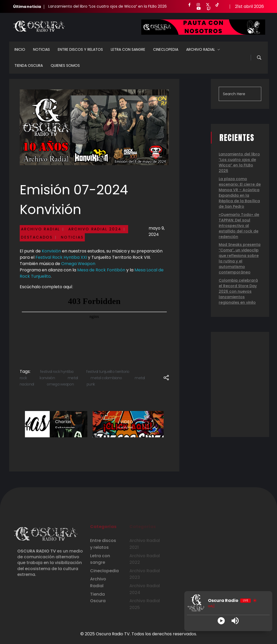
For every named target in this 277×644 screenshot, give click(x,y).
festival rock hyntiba (57, 372)
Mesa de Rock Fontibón (101, 270)
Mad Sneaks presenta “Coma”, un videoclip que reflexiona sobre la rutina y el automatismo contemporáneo (240, 258)
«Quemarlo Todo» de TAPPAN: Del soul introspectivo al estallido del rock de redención (239, 226)
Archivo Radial (41, 229)
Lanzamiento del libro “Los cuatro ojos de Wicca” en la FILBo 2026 (108, 6)
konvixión (47, 378)
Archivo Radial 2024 (95, 229)
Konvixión (51, 251)
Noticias (72, 237)
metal (73, 378)
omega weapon (60, 384)
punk (91, 384)
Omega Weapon (78, 264)
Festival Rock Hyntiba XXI (61, 257)
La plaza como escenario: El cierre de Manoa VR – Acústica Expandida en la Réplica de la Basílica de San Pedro (240, 193)
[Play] (221, 621)
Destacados (37, 237)
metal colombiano (106, 378)
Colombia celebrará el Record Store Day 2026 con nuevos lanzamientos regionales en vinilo (238, 291)
